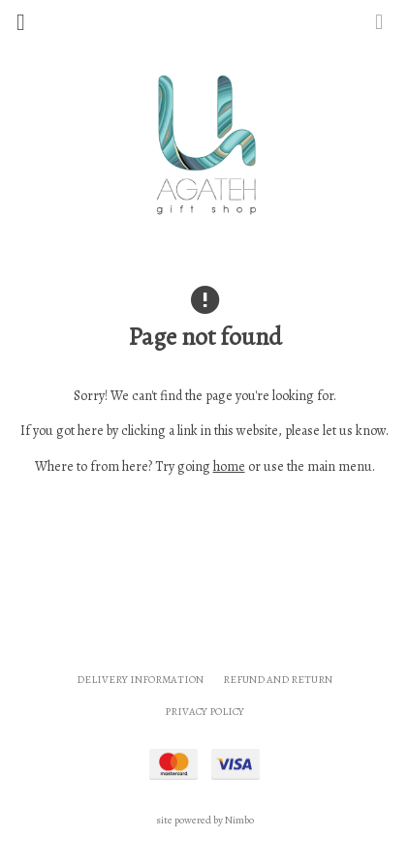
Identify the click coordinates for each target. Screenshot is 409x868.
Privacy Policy (204, 712)
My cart (398, 17)
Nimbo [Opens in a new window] (239, 820)
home (229, 466)
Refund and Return (278, 680)
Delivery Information (140, 680)
